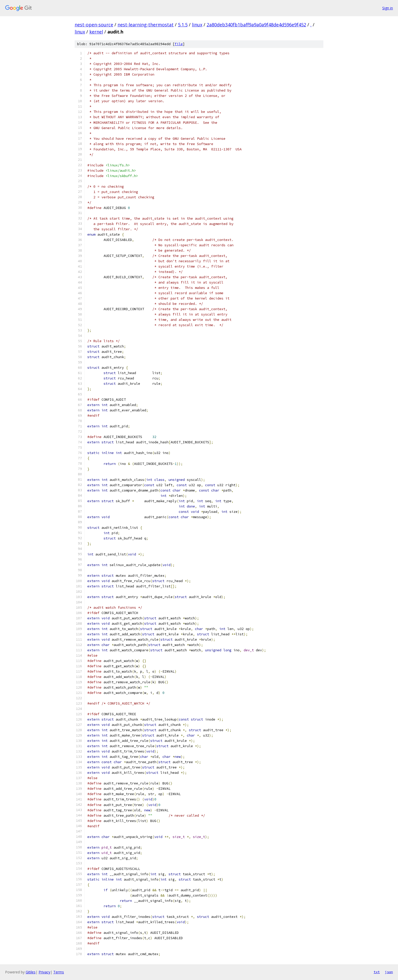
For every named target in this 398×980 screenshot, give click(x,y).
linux (197, 25)
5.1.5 (183, 25)
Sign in (388, 8)
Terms (59, 972)
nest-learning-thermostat (146, 25)
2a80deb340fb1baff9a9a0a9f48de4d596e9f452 (256, 25)
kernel (96, 32)
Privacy (44, 972)
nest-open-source (94, 25)
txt (377, 972)
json (389, 972)
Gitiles (31, 972)
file (179, 44)
